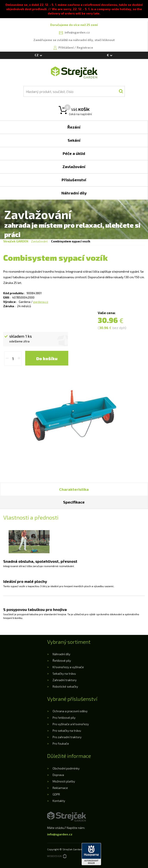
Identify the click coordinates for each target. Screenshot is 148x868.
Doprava (58, 775)
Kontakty (59, 801)
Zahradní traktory (65, 680)
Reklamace (60, 788)
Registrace (85, 47)
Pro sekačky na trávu (67, 730)
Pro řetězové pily (64, 718)
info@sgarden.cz (60, 834)
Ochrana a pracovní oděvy (70, 711)
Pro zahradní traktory (67, 737)
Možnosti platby (64, 781)
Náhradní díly (61, 654)
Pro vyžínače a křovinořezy (71, 724)
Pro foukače (61, 743)
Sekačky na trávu (64, 673)
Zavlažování (39, 241)
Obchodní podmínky (66, 768)
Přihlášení (66, 47)
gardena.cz (41, 302)
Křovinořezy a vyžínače (68, 667)
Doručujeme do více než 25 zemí (74, 25)
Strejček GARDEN (16, 241)
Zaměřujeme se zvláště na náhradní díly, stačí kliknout (74, 40)
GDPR (56, 794)
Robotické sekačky (65, 686)
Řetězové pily (62, 661)
